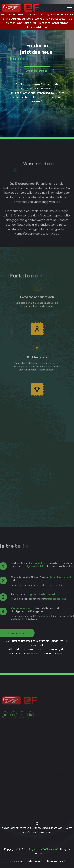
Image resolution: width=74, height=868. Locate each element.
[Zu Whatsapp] (22, 725)
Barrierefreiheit (56, 861)
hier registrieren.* (37, 27)
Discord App (27, 563)
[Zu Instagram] (14, 725)
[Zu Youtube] (5, 725)
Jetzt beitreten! (37, 71)
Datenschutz (34, 861)
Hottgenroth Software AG (42, 849)
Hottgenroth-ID (22, 566)
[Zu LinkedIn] (30, 725)
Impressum (15, 861)
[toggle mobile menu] (69, 8)
